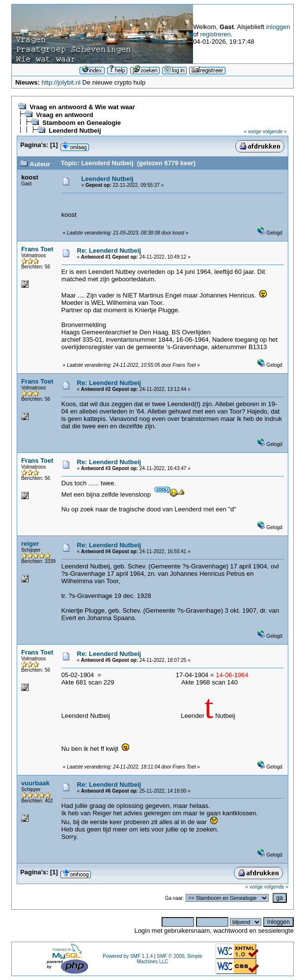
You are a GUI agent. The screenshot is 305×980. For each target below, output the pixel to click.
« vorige (253, 132)
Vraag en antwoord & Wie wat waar (82, 107)
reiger (30, 544)
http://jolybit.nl (61, 82)
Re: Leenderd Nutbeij (109, 251)
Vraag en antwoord (64, 115)
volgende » (275, 132)
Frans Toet (37, 249)
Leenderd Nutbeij (75, 131)
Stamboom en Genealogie (82, 123)
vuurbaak (35, 783)
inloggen (278, 27)
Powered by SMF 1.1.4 (128, 956)
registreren (216, 34)
